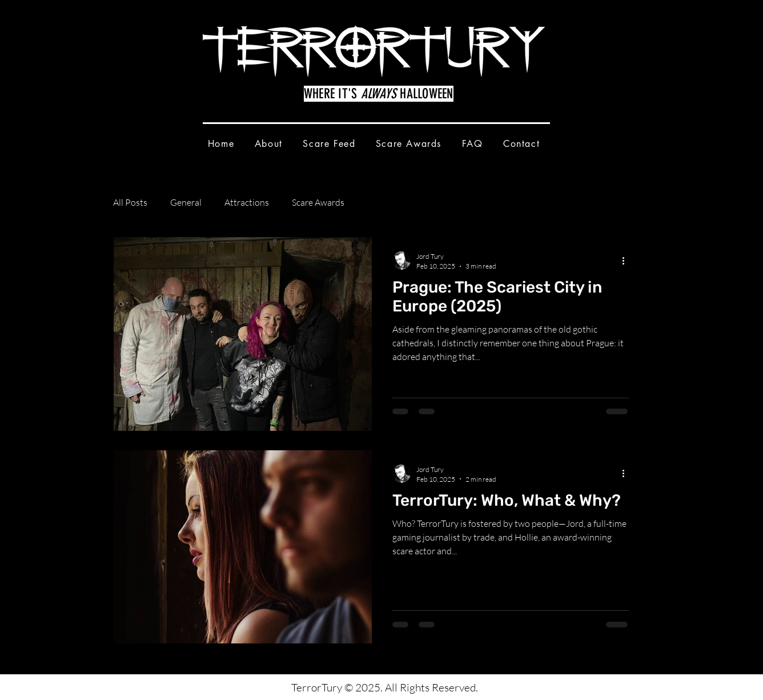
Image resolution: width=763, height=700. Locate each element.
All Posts (130, 202)
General (186, 202)
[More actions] (627, 261)
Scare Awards (318, 202)
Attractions (247, 202)
